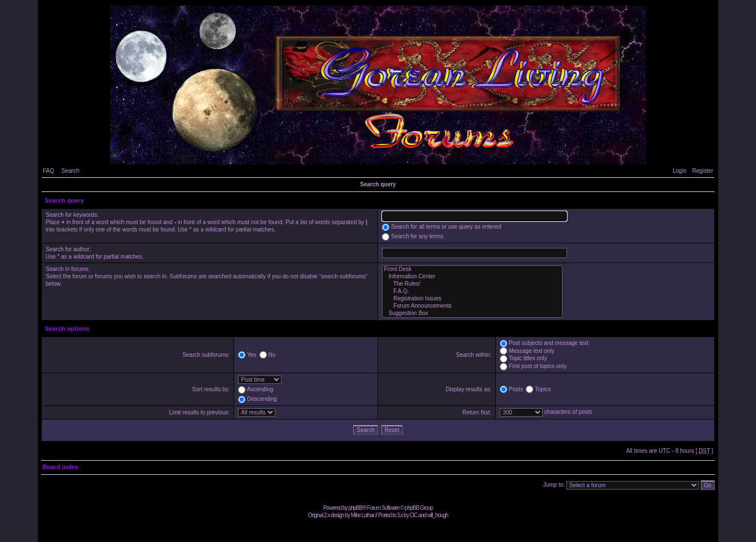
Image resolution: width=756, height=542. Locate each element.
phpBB (355, 508)
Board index (60, 467)
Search (71, 171)
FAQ (49, 171)
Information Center (472, 277)
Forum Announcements (472, 306)
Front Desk (472, 270)
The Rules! (472, 284)
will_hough (438, 515)
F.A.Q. (472, 292)
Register (703, 171)
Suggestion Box (472, 314)
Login (679, 171)
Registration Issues (472, 299)
